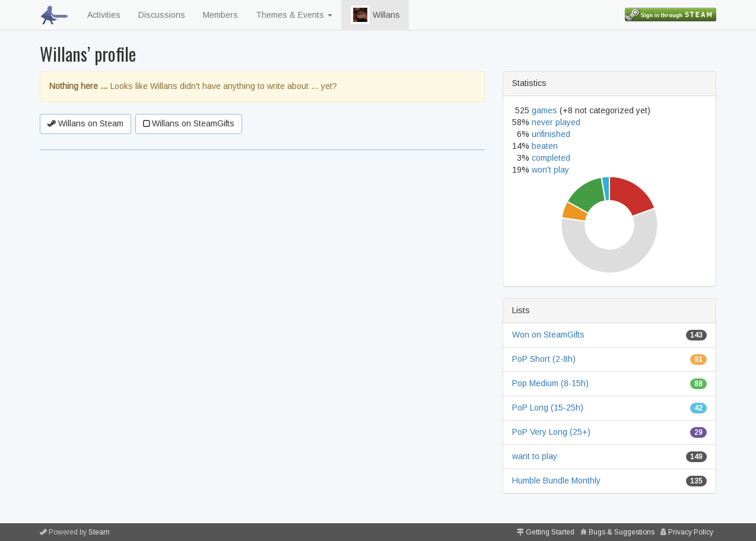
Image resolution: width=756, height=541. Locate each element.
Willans (375, 15)
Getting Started (550, 532)
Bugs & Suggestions (622, 532)
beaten (545, 146)
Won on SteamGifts (548, 335)
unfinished (551, 134)
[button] (360, 15)
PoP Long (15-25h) (548, 408)
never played (556, 122)
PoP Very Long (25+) (551, 432)
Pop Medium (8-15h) (550, 383)
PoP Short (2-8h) (544, 359)
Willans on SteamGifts (189, 123)
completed (551, 158)
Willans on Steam (85, 123)
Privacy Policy (691, 532)
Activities (104, 15)
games (544, 110)
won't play (550, 170)
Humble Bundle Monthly (556, 480)
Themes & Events (294, 15)
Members (220, 15)
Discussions (162, 15)
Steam (99, 532)
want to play (535, 456)
